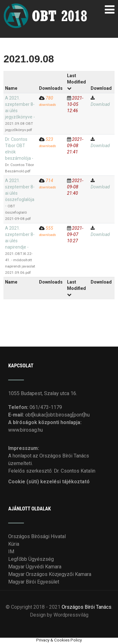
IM (11, 552)
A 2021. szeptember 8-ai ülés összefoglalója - (20, 199)
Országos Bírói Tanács (87, 607)
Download (100, 104)
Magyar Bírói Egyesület (34, 582)
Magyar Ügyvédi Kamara (35, 567)
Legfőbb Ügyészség (31, 559)
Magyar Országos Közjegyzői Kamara (50, 574)
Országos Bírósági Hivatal (37, 536)
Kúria (14, 544)
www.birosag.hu (25, 430)
